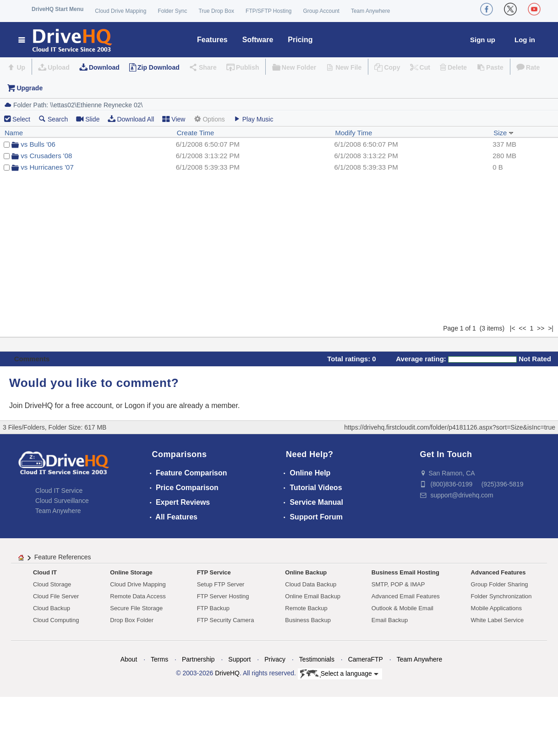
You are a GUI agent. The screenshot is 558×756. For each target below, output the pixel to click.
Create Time (196, 133)
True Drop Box (216, 11)
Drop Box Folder (132, 620)
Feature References (63, 557)
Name (14, 133)
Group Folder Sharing (500, 584)
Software (258, 40)
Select (21, 119)
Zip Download (159, 67)
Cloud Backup (52, 608)
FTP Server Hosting (223, 596)
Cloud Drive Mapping (120, 11)
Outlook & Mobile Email (402, 608)
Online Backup (306, 572)
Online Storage (131, 572)
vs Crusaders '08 (46, 156)
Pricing (300, 40)
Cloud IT (45, 572)
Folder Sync (172, 11)
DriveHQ (227, 673)
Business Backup (308, 620)
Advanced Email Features (406, 596)
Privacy (275, 659)
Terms (159, 659)
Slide (88, 119)
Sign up (483, 40)
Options (209, 119)
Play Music (253, 119)
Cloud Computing (56, 620)
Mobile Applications (496, 608)
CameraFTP (366, 659)
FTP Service (214, 572)
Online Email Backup (313, 596)
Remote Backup (306, 608)
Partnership (198, 659)
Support (239, 659)
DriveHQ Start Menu (57, 9)
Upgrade (30, 88)
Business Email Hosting (405, 572)
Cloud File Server (56, 596)
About (129, 659)
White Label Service (498, 620)
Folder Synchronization (501, 596)
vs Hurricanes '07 (47, 167)
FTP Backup (213, 608)
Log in (525, 40)
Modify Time (354, 133)
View (174, 119)
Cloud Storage (52, 584)
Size (503, 133)
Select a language (339, 674)
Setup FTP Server (221, 584)
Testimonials (317, 659)
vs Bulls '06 (38, 144)
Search (53, 119)
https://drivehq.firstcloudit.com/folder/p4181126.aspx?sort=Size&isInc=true (450, 427)
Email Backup (390, 620)
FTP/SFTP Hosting (268, 11)
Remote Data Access (138, 596)
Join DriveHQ (32, 406)
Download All (131, 119)
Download (104, 67)
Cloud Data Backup (311, 584)
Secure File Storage (136, 608)
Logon (135, 406)
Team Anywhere (370, 11)
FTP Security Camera (226, 620)
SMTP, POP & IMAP (398, 584)
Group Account (321, 11)
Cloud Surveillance (62, 501)
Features (212, 40)
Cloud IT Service (59, 491)
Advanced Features (498, 572)
